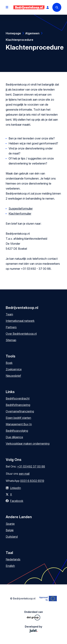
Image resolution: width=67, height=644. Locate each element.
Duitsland (12, 537)
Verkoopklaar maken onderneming (28, 444)
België (10, 530)
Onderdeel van (33, 615)
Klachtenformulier (20, 214)
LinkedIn (15, 488)
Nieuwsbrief (13, 376)
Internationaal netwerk (20, 321)
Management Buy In (19, 424)
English (10, 566)
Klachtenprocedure (19, 40)
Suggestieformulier (21, 209)
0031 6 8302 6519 (32, 481)
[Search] (57, 7)
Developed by (33, 629)
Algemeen (32, 33)
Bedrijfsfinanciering (18, 405)
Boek (9, 363)
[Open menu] (7, 7)
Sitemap (11, 340)
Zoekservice (14, 369)
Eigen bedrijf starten (18, 418)
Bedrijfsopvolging (17, 431)
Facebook (17, 501)
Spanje (10, 524)
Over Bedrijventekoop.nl (21, 334)
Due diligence (14, 437)
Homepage (13, 33)
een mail (24, 474)
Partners (11, 327)
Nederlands (13, 559)
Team (9, 314)
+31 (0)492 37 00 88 (31, 466)
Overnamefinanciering (20, 411)
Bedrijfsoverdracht (18, 398)
